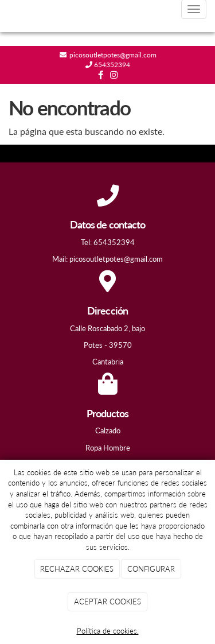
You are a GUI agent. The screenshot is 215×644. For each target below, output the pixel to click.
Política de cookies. (108, 631)
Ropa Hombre (108, 448)
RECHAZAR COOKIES (77, 569)
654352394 (111, 65)
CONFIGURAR (151, 569)
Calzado (108, 430)
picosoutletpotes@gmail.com (112, 55)
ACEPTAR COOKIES (107, 602)
